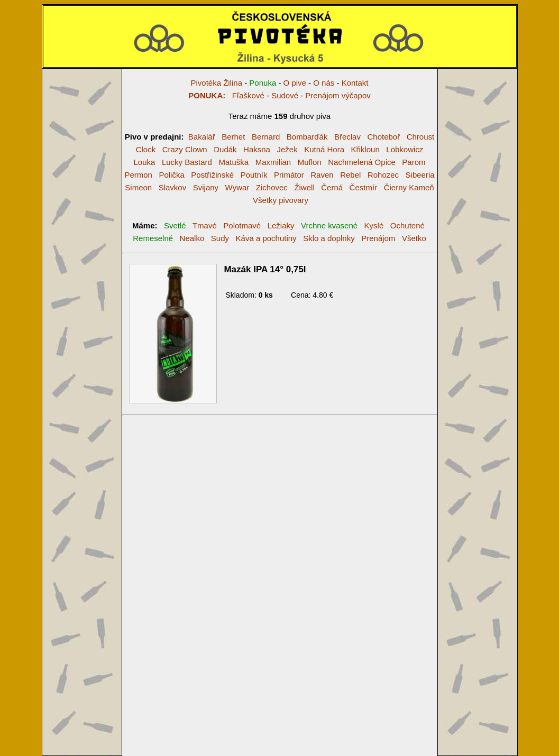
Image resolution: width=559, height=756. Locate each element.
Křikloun (365, 149)
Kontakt (355, 83)
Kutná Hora (324, 149)
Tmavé (205, 225)
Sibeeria (420, 175)
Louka (144, 162)
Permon (138, 175)
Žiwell (304, 187)
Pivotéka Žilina (216, 83)
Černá (332, 187)
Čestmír (364, 187)
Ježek (287, 149)
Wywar (237, 187)
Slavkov (173, 187)
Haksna (257, 149)
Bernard (266, 137)
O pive (295, 83)
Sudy (220, 238)
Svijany (206, 187)
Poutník (254, 175)
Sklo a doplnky (329, 238)
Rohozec (383, 175)
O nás (324, 83)
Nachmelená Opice (362, 162)
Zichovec (272, 187)
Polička (171, 175)
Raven (322, 175)
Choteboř (383, 137)
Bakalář (202, 137)
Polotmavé (242, 225)
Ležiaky (281, 225)
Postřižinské (212, 175)
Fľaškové (226, 95)
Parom (414, 162)
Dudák (225, 149)
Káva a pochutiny (266, 238)
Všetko (414, 238)
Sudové (285, 95)
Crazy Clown (185, 149)
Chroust (421, 137)
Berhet (233, 137)
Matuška (233, 162)
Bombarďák (307, 137)
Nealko (192, 238)
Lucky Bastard (187, 162)
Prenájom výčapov (338, 95)
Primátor (289, 175)
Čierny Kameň (409, 187)
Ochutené (407, 225)
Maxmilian (273, 162)
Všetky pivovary (281, 200)
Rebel (350, 175)
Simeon (138, 187)
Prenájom (378, 238)
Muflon (310, 162)
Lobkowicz (405, 149)
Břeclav (347, 137)
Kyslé (374, 225)
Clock (146, 149)
